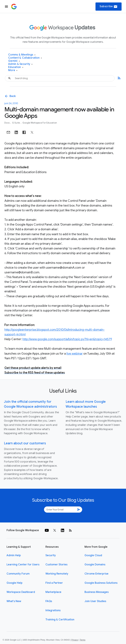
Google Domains (95, 565)
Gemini (14, 61)
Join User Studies (95, 601)
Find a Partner (54, 583)
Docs (7, 123)
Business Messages (97, 592)
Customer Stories (56, 565)
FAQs (49, 601)
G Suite (16, 123)
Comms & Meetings (22, 55)
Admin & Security (20, 64)
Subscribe (109, 7)
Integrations (53, 610)
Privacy (75, 640)
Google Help (15, 583)
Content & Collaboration (25, 58)
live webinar (75, 354)
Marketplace (53, 592)
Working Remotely (57, 574)
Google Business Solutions (101, 583)
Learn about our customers (25, 443)
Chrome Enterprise (96, 574)
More (13, 70)
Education (16, 67)
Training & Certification (60, 620)
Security (51, 555)
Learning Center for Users (23, 565)
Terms (83, 640)
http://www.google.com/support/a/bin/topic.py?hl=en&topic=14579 (67, 339)
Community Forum (18, 574)
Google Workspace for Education (40, 123)
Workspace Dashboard (21, 592)
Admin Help (14, 555)
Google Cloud (93, 555)
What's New (14, 601)
